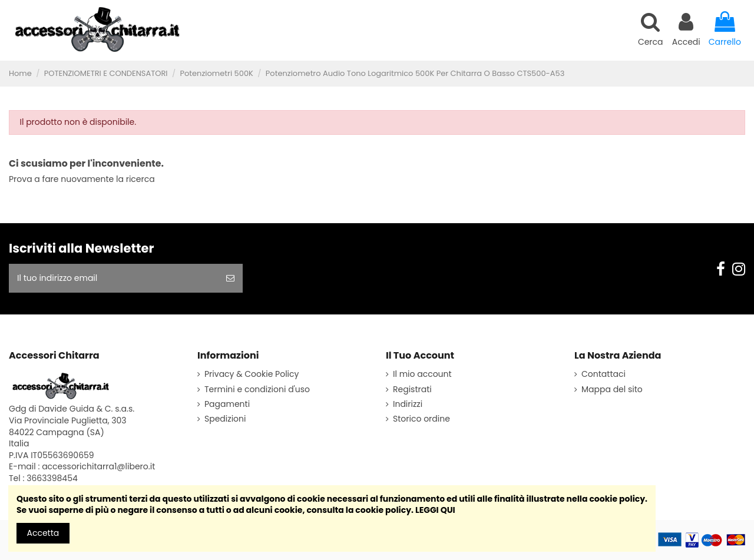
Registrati (412, 390)
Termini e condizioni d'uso (257, 390)
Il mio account (422, 374)
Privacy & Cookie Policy (252, 374)
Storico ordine (421, 419)
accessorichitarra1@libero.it (98, 466)
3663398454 (52, 478)
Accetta (43, 533)
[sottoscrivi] (230, 278)
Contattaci (603, 374)
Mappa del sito (612, 390)
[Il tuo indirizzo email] (113, 278)
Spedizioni (225, 419)
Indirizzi (408, 404)
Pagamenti (227, 404)
